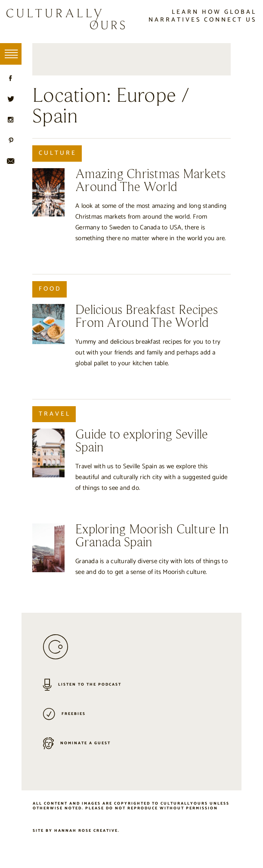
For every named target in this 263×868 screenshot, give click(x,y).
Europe (146, 96)
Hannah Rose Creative (86, 831)
